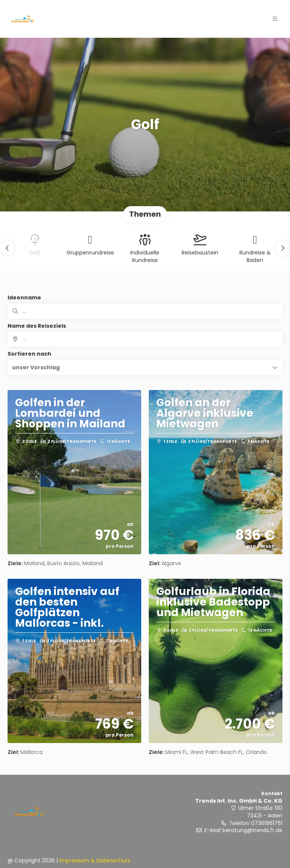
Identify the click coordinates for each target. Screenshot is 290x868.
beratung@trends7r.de (252, 830)
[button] (8, 248)
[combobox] (145, 339)
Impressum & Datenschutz (95, 860)
